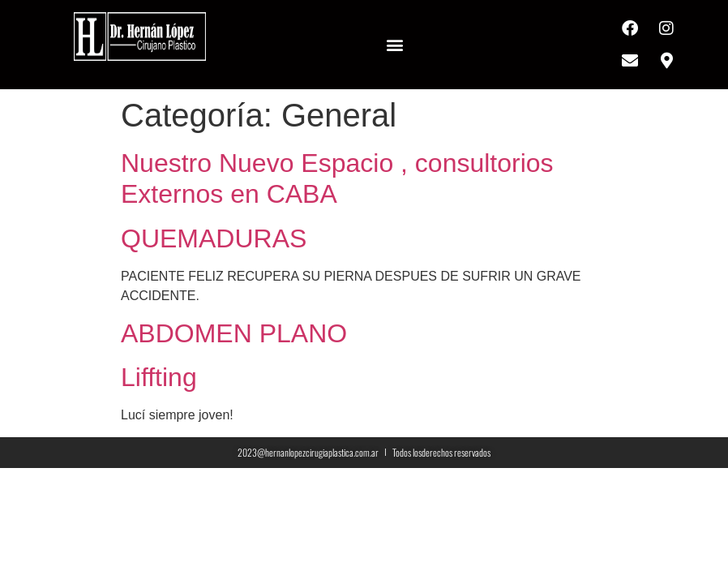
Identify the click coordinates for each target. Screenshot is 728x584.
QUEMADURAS (214, 238)
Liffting (159, 377)
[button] (395, 45)
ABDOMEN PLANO (234, 333)
